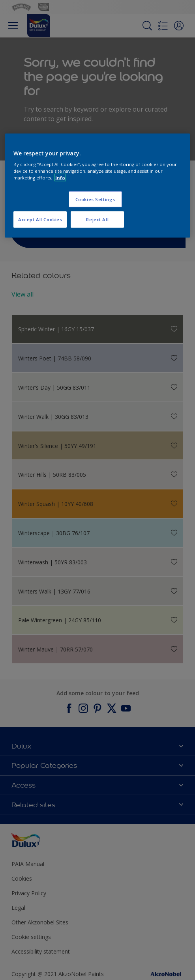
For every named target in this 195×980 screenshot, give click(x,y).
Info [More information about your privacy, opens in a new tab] (60, 178)
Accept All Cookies (40, 219)
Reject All (97, 219)
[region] (97, 186)
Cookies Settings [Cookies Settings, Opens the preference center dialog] (95, 199)
